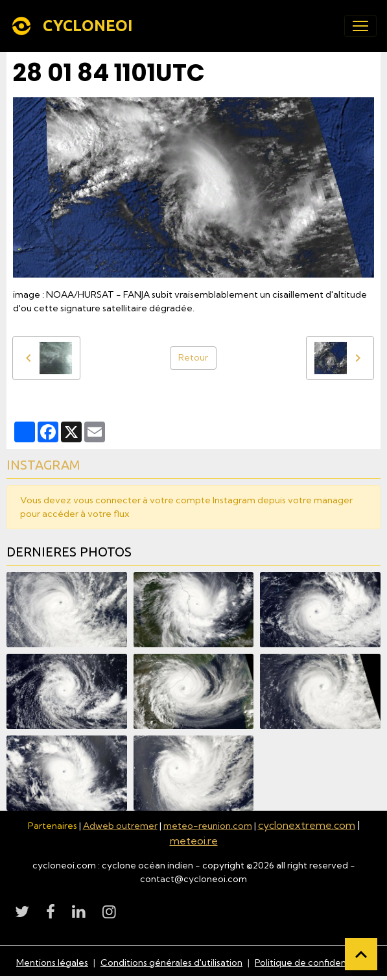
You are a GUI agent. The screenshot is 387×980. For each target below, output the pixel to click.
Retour (193, 357)
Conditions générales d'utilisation (171, 962)
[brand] (74, 26)
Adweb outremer (120, 826)
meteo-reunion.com (208, 826)
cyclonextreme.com (307, 825)
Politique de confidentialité (313, 962)
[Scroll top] (361, 954)
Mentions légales (52, 962)
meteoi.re (194, 841)
